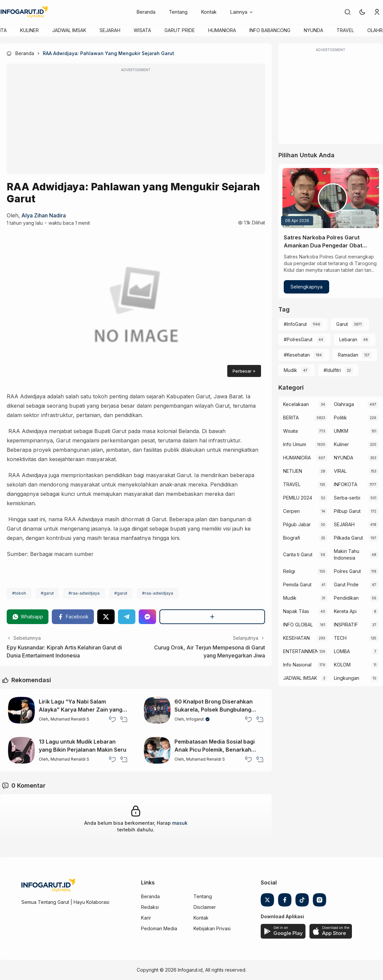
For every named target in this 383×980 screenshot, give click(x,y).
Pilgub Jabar (297, 524)
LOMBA (342, 651)
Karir (146, 918)
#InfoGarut (295, 324)
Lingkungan (347, 678)
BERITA (291, 418)
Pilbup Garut (347, 511)
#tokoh (19, 593)
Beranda (146, 12)
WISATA (142, 30)
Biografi (292, 538)
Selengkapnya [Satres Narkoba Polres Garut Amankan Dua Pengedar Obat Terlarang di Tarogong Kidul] (306, 287)
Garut (342, 324)
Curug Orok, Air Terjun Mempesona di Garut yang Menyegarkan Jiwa (210, 651)
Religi (289, 571)
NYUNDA (313, 30)
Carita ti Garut (298, 554)
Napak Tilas (296, 611)
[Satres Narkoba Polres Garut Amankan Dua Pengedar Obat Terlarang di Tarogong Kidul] (331, 198)
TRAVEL (345, 30)
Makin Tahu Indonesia (347, 554)
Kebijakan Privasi (212, 928)
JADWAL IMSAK (69, 30)
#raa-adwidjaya (84, 593)
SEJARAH (110, 30)
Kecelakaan (296, 404)
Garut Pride (346, 584)
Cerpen (291, 511)
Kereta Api (345, 611)
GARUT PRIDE (180, 30)
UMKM (341, 431)
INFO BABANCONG (270, 30)
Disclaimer (205, 907)
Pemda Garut (297, 584)
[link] (348, 12)
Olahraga (344, 404)
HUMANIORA (222, 30)
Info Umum (295, 444)
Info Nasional (297, 665)
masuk (180, 823)
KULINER (29, 30)
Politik (340, 418)
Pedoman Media (159, 928)
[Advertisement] (136, 123)
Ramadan (348, 355)
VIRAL (340, 471)
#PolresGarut (298, 339)
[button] (362, 12)
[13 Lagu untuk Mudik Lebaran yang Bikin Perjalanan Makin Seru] (21, 750)
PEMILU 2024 (298, 498)
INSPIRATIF (346, 625)
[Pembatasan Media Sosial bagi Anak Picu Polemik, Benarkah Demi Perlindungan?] (157, 750)
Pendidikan (346, 598)
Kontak (209, 12)
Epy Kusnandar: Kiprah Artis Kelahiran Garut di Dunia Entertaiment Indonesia (64, 651)
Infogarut (195, 719)
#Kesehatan (297, 355)
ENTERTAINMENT (300, 651)
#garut (47, 593)
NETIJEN (293, 471)
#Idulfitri (332, 370)
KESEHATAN (296, 638)
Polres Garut (347, 571)
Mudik (290, 370)
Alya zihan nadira (44, 215)
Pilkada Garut (348, 538)
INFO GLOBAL (298, 625)
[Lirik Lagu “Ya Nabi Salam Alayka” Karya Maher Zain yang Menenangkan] (21, 710)
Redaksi (150, 907)
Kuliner (341, 444)
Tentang (178, 12)
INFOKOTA (346, 484)
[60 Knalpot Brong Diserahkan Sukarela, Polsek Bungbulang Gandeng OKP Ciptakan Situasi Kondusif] (157, 710)
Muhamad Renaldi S (70, 719)
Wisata (290, 431)
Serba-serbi (347, 498)
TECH (340, 638)
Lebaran (348, 339)
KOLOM (342, 665)
